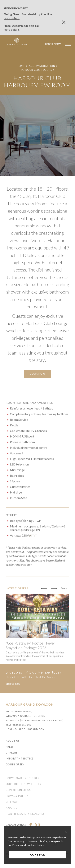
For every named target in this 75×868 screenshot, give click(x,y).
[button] (44, 602)
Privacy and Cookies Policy (28, 845)
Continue (37, 854)
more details (12, 18)
